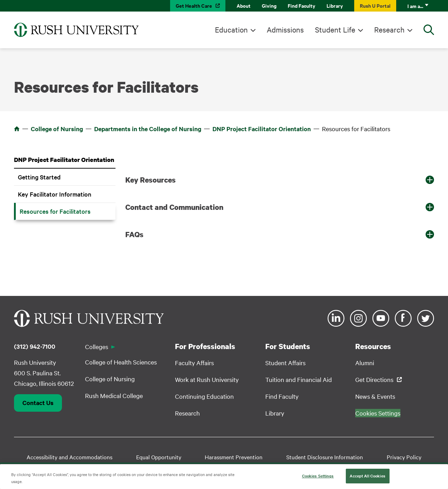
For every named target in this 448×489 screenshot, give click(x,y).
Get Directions (374, 379)
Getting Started (39, 177)
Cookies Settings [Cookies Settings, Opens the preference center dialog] (318, 478)
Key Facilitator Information (55, 194)
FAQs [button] (134, 234)
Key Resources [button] (150, 180)
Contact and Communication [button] (174, 207)
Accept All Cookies (367, 478)
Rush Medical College (114, 395)
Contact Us (38, 403)
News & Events (375, 396)
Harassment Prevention (234, 457)
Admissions (285, 29)
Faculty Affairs (194, 363)
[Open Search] (429, 30)
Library (335, 5)
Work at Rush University (207, 379)
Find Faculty (302, 5)
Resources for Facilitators (55, 211)
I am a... (415, 6)
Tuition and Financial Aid (299, 379)
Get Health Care (194, 5)
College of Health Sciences (121, 362)
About (244, 5)
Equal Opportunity (159, 457)
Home (17, 129)
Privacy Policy (404, 457)
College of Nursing (57, 129)
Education (231, 29)
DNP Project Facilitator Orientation (262, 129)
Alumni (365, 363)
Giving (269, 5)
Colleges (97, 346)
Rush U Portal (375, 5)
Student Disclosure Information (325, 457)
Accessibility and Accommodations (69, 457)
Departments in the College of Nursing (148, 129)
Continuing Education (204, 396)
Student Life (335, 29)
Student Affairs (285, 363)
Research (389, 29)
